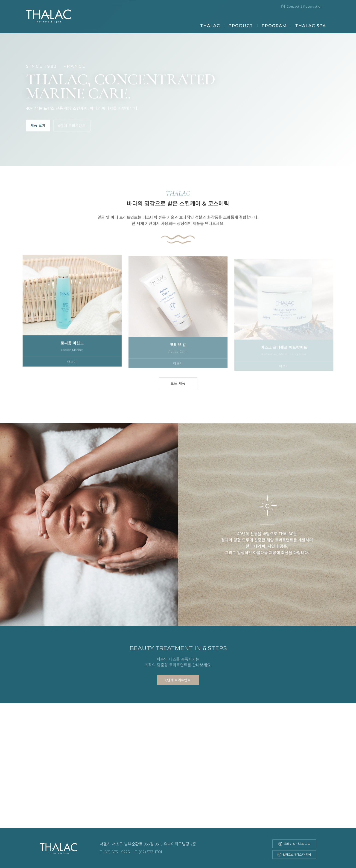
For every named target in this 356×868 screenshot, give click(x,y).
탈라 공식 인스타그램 (294, 844)
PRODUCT (241, 26)
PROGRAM (274, 26)
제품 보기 (38, 125)
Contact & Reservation (302, 6)
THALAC (210, 26)
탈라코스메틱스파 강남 (294, 855)
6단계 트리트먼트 (72, 125)
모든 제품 (178, 390)
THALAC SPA (311, 26)
